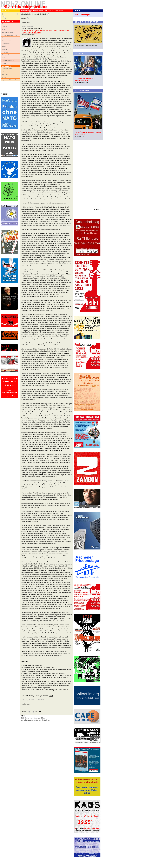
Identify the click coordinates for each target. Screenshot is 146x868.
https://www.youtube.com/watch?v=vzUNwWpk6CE (38, 667)
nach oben (39, 712)
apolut (51, 696)
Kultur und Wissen (8, 61)
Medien (4, 49)
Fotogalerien (6, 55)
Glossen (5, 46)
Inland (4, 30)
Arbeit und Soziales (8, 32)
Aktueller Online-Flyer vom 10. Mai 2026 (34, 14)
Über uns (5, 74)
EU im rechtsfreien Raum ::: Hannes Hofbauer (86, 79)
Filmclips (5, 52)
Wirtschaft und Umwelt (9, 35)
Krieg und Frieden (8, 41)
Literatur (5, 63)
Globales (5, 38)
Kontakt (4, 77)
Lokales (4, 27)
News (4, 24)
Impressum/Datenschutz (10, 80)
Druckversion (25, 22)
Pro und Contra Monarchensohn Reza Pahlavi (88, 133)
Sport (4, 58)
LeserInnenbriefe (8, 69)
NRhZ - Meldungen (82, 15)
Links (4, 71)
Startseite (24, 712)
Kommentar (6, 44)
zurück (24, 18)
